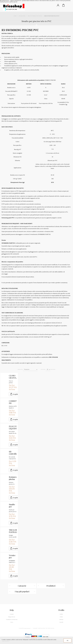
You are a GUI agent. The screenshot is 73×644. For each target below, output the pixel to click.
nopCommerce (27, 628)
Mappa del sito (12, 617)
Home (15, 16)
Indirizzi (61, 620)
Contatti (12, 614)
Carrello (64, 5)
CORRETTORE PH (13, 402)
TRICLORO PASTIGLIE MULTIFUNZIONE (13, 531)
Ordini (61, 617)
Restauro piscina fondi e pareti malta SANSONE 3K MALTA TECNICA (13, 478)
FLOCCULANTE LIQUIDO (13, 427)
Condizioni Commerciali (12, 620)
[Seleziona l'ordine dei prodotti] (30, 369)
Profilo (61, 614)
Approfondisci (6, 641)
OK (67, 641)
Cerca (12, 622)
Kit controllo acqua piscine (13, 453)
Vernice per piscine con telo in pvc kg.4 (12, 556)
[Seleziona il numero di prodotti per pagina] (48, 369)
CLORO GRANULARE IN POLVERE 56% (13, 377)
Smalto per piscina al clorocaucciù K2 (13, 506)
